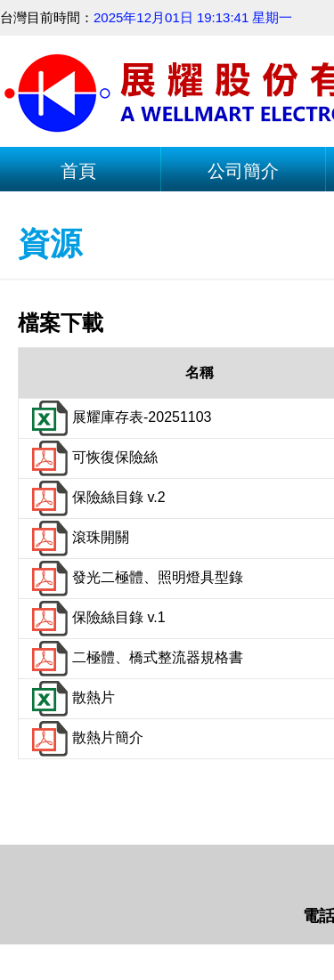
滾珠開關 (78, 537)
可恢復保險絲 (93, 457)
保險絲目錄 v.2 (97, 497)
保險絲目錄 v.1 (97, 617)
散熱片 (71, 697)
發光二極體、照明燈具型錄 (135, 577)
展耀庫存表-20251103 (120, 417)
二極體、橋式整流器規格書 (135, 657)
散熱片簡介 (86, 737)
